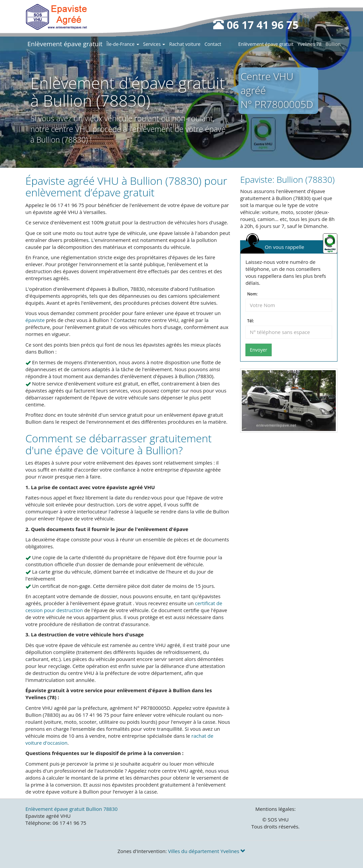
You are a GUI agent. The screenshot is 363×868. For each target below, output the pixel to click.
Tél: (250, 321)
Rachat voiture (185, 44)
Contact (213, 44)
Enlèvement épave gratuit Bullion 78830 (72, 809)
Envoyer (258, 350)
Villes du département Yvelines (207, 851)
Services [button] (154, 44)
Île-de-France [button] (123, 44)
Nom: (252, 294)
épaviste (35, 320)
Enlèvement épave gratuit (65, 44)
